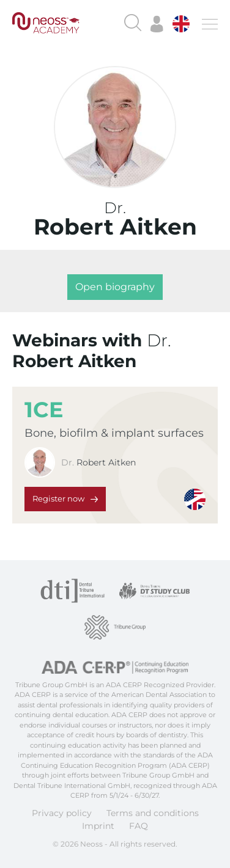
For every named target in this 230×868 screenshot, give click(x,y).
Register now (58, 498)
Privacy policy (62, 813)
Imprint (98, 826)
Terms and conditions (153, 813)
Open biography (115, 287)
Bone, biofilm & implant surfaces (114, 433)
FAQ (139, 826)
